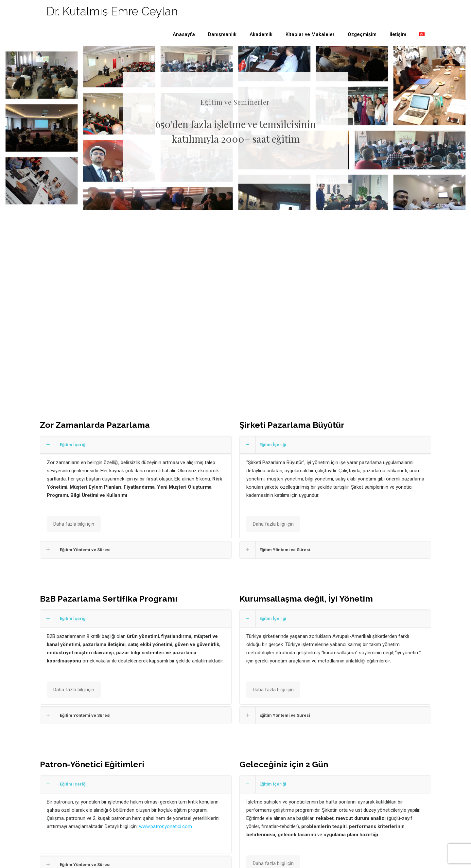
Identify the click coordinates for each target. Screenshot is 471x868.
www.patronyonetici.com (166, 826)
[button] (136, 487)
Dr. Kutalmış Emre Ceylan (112, 11)
